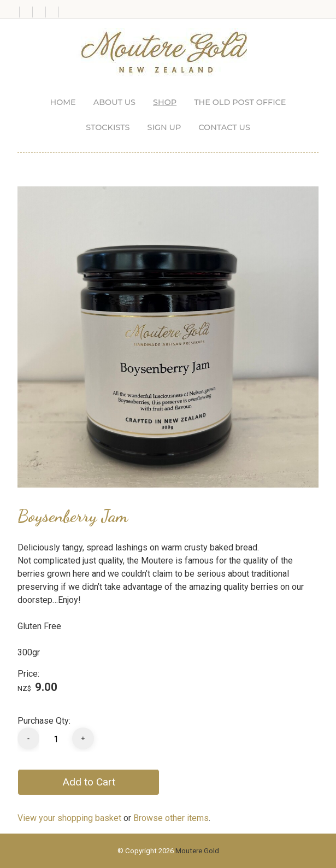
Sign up (164, 127)
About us (114, 102)
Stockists (108, 127)
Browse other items (171, 818)
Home (63, 102)
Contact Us (224, 127)
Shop (165, 102)
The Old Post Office (240, 102)
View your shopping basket (69, 818)
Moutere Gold (197, 851)
